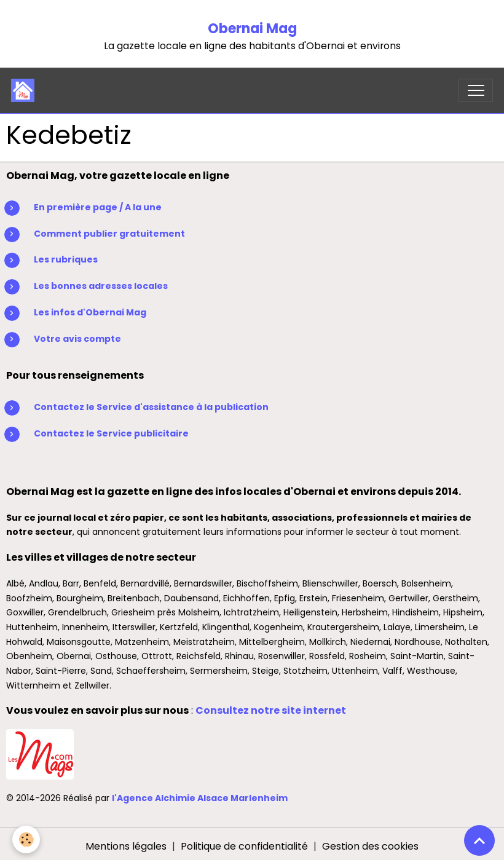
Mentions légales (126, 846)
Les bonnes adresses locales (101, 286)
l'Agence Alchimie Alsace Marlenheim (200, 798)
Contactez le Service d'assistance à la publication (151, 407)
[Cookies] (26, 839)
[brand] (26, 90)
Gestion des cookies (370, 846)
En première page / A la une (98, 207)
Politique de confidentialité (244, 846)
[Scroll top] (479, 840)
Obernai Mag (252, 29)
